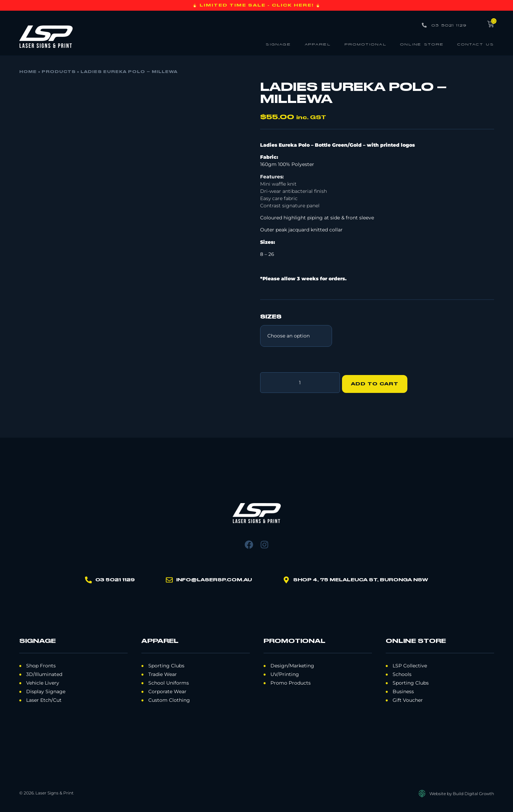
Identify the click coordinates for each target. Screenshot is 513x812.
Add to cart (377, 381)
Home (28, 72)
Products (59, 72)
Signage (278, 44)
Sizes (271, 317)
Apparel (318, 44)
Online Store (422, 44)
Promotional (366, 44)
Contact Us (476, 44)
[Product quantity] (300, 381)
